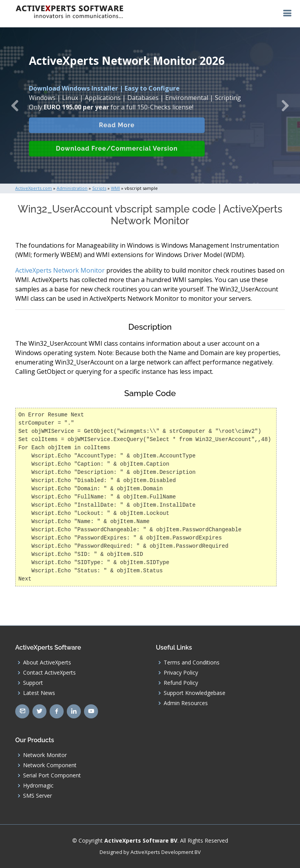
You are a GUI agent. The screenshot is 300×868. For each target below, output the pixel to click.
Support (33, 683)
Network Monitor (45, 755)
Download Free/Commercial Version (117, 154)
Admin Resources (186, 703)
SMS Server (37, 796)
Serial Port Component (52, 775)
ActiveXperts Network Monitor (60, 270)
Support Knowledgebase (195, 693)
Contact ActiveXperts (49, 673)
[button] (15, 105)
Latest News (39, 693)
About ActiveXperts (47, 663)
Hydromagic (38, 786)
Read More (117, 131)
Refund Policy (181, 683)
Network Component (50, 765)
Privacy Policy (181, 673)
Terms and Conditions (192, 663)
